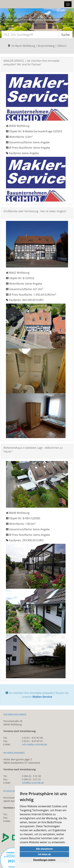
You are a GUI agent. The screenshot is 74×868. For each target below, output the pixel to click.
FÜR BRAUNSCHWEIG (15, 714)
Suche (66, 35)
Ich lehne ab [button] (44, 854)
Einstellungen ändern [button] (44, 860)
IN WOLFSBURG (12, 791)
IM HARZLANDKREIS (14, 753)
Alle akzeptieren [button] (44, 849)
